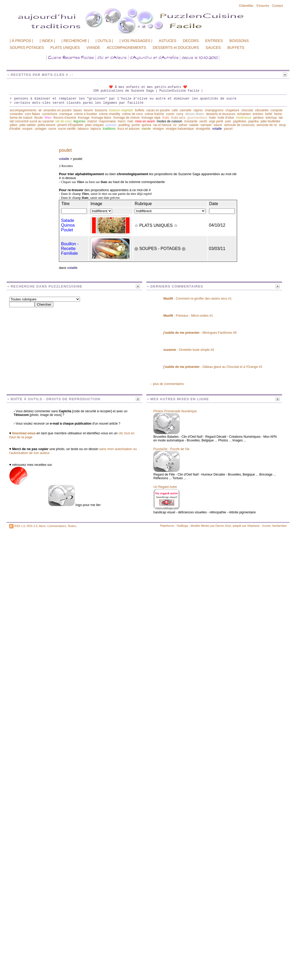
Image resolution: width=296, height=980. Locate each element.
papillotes (240, 121)
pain (228, 121)
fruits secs (178, 118)
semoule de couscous (239, 125)
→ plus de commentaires (166, 384)
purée (136, 125)
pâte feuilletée (270, 121)
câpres (198, 110)
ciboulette (262, 110)
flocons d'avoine (65, 118)
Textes (72, 526)
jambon (259, 118)
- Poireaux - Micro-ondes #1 (188, 316)
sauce (218, 125)
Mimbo (205, 526)
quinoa (146, 125)
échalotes (244, 114)
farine (278, 114)
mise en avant (145, 121)
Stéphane (254, 526)
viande (146, 129)
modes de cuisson (169, 121)
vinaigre (158, 129)
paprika (254, 121)
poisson (111, 125)
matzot (92, 121)
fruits (166, 118)
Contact (277, 6)
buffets (140, 110)
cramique (66, 114)
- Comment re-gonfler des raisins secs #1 (197, 299)
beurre (89, 110)
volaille (217, 129)
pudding (124, 125)
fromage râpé (151, 118)
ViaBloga (182, 526)
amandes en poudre (57, 110)
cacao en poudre (158, 110)
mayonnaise (107, 121)
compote (277, 110)
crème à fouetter (86, 114)
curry (180, 114)
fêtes (48, 118)
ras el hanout (162, 125)
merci (121, 121)
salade (194, 125)
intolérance (244, 118)
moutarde (191, 121)
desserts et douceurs (221, 114)
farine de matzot (21, 118)
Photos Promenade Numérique (175, 411)
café (175, 110)
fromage (84, 118)
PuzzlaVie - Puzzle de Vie (171, 449)
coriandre (16, 114)
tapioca (96, 129)
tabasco (83, 129)
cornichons (50, 114)
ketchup (271, 118)
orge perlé (216, 121)
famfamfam (280, 526)
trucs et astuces (128, 129)
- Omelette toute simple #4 (189, 350)
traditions (109, 129)
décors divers (195, 114)
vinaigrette (203, 129)
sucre (52, 129)
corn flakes (32, 114)
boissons (101, 110)
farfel (269, 114)
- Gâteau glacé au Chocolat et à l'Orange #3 (213, 367)
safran (183, 125)
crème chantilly (110, 114)
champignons (214, 110)
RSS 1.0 (20, 526)
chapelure (232, 110)
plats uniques (95, 125)
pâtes (14, 125)
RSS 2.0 (32, 526)
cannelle (186, 110)
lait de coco (64, 121)
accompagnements (23, 110)
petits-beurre (46, 125)
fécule (38, 118)
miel (130, 121)
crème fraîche (154, 114)
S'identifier (246, 6)
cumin (170, 114)
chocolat (247, 110)
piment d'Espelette (70, 125)
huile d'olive (226, 118)
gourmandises (197, 118)
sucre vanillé (67, 129)
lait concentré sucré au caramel (32, 121)
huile (212, 118)
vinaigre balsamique (180, 129)
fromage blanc (102, 118)
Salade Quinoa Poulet (68, 225)
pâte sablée (28, 125)
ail (40, 110)
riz (175, 125)
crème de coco (132, 114)
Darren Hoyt (223, 526)
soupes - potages (34, 129)
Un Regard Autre (165, 487)
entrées (258, 114)
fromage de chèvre (127, 118)
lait (281, 118)
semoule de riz (267, 125)
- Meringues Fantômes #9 (200, 333)
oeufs (203, 121)
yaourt (228, 129)
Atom (42, 526)
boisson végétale (121, 110)
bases (78, 110)
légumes (79, 121)
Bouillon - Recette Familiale (70, 249)
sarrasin (206, 125)
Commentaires (57, 526)
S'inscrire (263, 6)
